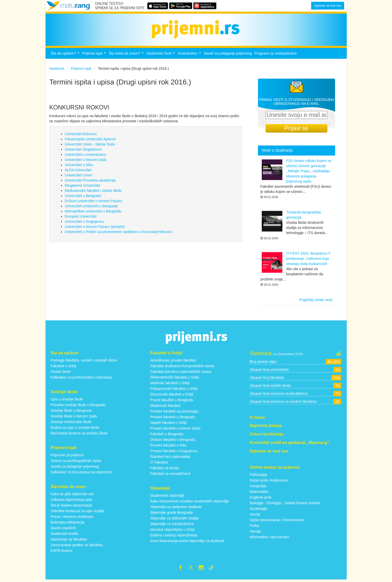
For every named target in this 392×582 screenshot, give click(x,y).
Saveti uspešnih (63, 529)
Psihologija (258, 476)
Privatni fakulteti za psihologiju (174, 413)
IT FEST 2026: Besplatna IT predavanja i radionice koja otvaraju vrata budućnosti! (308, 260)
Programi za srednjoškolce (276, 55)
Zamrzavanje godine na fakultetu (77, 546)
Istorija (255, 516)
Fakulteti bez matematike (170, 458)
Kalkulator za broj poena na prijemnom (82, 474)
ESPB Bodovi (62, 552)
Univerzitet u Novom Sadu (86, 161)
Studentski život (161, 56)
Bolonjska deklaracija (68, 524)
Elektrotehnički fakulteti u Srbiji (175, 379)
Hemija (255, 533)
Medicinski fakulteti (165, 407)
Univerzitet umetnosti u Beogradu (92, 208)
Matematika (259, 493)
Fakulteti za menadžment (170, 475)
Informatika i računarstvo (269, 538)
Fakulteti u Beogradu (167, 435)
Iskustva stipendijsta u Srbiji (172, 531)
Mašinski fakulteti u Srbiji (170, 384)
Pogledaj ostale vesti (316, 301)
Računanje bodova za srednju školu (79, 435)
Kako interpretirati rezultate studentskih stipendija (189, 503)
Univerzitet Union (79, 177)
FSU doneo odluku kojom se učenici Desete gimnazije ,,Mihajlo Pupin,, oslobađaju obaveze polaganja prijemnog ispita (309, 173)
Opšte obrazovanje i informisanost (277, 521)
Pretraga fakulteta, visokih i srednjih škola (84, 362)
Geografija (258, 487)
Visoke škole (61, 373)
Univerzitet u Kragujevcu (84, 223)
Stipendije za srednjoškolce (172, 525)
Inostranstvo (190, 56)
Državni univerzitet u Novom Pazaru (94, 202)
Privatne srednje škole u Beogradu (78, 406)
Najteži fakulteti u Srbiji (168, 424)
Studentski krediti (64, 535)
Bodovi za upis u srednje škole (75, 429)
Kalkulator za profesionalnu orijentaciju (82, 379)
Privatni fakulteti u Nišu (168, 447)
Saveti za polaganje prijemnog (228, 55)
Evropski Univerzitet (81, 218)
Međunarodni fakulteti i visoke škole (93, 192)
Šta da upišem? (66, 56)
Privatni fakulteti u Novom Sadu (175, 430)
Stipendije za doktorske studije (174, 520)
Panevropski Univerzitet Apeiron (90, 141)
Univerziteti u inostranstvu (85, 156)
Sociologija (258, 510)
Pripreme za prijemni (67, 457)
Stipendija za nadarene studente (176, 508)
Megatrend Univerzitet (82, 187)
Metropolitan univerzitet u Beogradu (93, 213)
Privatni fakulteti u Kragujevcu (174, 452)
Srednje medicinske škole (71, 423)
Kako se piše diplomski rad (72, 495)
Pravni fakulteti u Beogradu (172, 401)
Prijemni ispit (95, 56)
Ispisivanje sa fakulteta (69, 541)
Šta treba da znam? (127, 56)
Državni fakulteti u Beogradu (173, 441)
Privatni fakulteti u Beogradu (173, 418)
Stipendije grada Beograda (171, 514)
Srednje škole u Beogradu (71, 412)
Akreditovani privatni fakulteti (173, 362)
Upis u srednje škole (67, 401)
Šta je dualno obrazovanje (72, 507)
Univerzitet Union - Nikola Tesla (90, 146)
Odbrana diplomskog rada (71, 501)
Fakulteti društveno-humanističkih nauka (182, 367)
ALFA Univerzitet (78, 172)
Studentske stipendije (167, 497)
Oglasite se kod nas (328, 6)
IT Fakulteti (159, 464)
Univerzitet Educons (81, 135)
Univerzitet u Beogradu (83, 197)
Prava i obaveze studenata (72, 518)
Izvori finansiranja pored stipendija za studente (187, 542)
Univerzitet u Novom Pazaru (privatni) (95, 228)
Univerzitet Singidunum (83, 151)
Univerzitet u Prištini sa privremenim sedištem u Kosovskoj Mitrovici (119, 233)
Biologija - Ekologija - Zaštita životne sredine (285, 504)
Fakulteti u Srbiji (64, 367)
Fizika (254, 527)
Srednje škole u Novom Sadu (74, 418)
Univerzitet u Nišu (79, 166)
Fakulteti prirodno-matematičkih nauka (181, 373)
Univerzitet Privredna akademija (90, 182)
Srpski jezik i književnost (269, 482)
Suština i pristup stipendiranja (174, 537)
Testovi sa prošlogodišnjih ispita (76, 462)
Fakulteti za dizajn (164, 469)
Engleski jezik (261, 499)
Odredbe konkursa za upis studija (77, 512)
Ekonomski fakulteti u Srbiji (172, 396)
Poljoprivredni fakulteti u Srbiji (174, 390)
